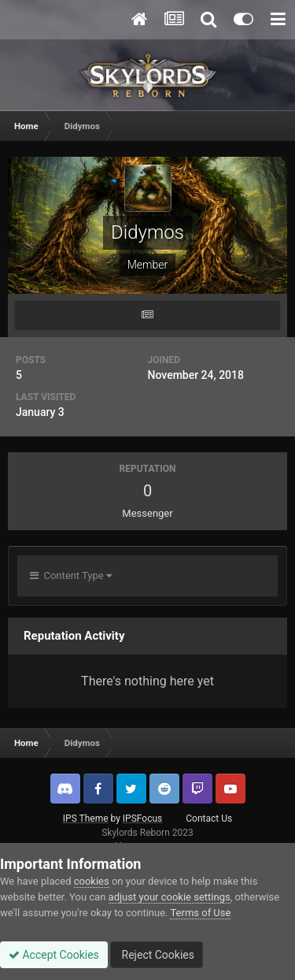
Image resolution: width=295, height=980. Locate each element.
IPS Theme (86, 819)
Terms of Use (200, 913)
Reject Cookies (157, 955)
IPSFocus (142, 819)
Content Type (71, 575)
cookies (92, 881)
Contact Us (209, 819)
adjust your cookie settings (170, 897)
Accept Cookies (54, 955)
